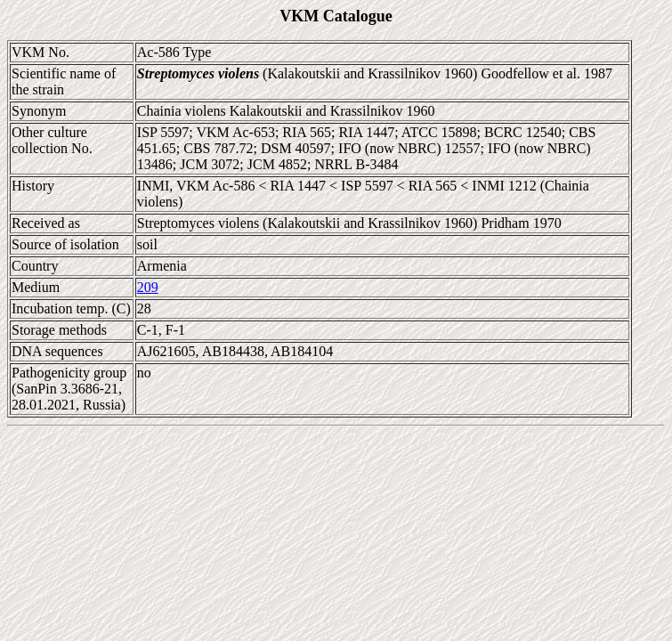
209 (148, 287)
